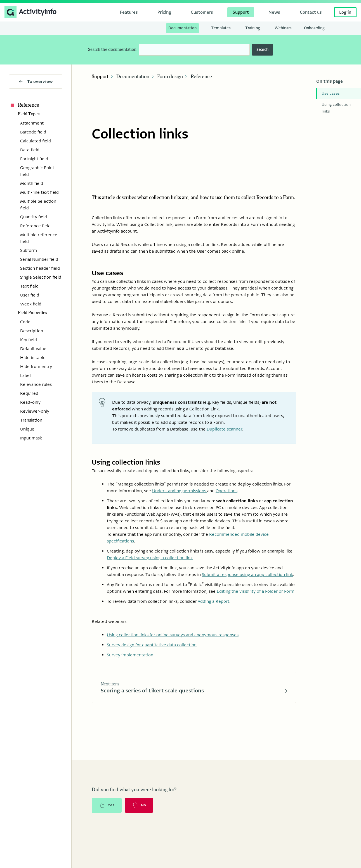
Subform (29, 250)
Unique (27, 429)
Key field (29, 340)
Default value (33, 349)
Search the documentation (112, 50)
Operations (226, 491)
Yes (107, 805)
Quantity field (34, 217)
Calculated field (36, 141)
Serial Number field (39, 259)
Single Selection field (41, 277)
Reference (24, 105)
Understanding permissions (180, 491)
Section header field (40, 268)
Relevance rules (36, 384)
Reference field (35, 226)
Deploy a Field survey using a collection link (150, 558)
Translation (31, 420)
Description (32, 331)
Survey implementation (130, 655)
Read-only (30, 402)
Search (262, 50)
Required (29, 393)
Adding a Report (213, 601)
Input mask (31, 438)
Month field (32, 183)
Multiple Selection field (38, 205)
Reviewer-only (35, 411)
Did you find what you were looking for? (134, 790)
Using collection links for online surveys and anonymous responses (173, 635)
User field (30, 295)
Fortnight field (34, 159)
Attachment (32, 123)
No (140, 805)
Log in (345, 12)
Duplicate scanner (224, 429)
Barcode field (33, 132)
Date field (30, 150)
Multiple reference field (39, 238)
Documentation (133, 77)
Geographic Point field (37, 171)
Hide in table (33, 358)
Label (25, 376)
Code (25, 322)
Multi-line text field (39, 192)
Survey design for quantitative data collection (152, 645)
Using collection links (336, 108)
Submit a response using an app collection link (247, 574)
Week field (31, 304)
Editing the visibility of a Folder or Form (256, 591)
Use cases (331, 93)
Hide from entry (36, 367)
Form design (170, 77)
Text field (29, 286)
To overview (36, 82)
